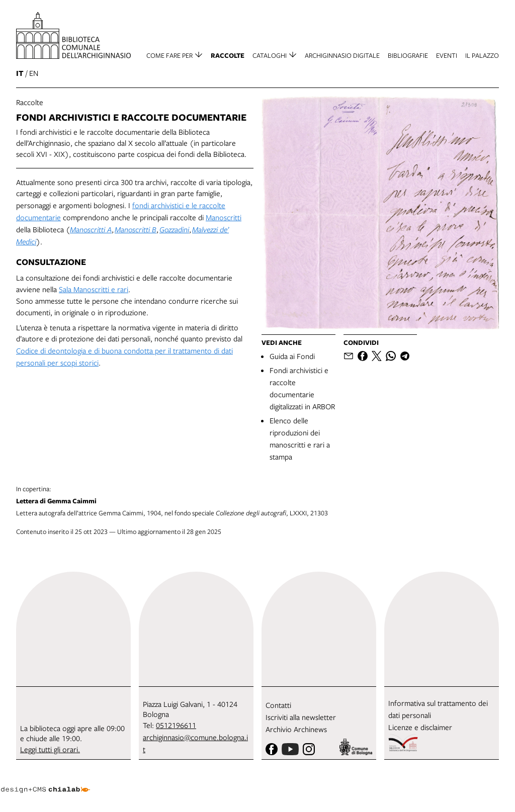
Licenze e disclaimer (420, 727)
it (20, 73)
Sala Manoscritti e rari (94, 289)
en (34, 73)
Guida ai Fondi (292, 356)
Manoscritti (224, 217)
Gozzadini (174, 229)
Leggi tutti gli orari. (50, 749)
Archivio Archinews (296, 729)
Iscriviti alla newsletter (301, 717)
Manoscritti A (91, 229)
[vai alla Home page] (73, 35)
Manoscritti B (136, 229)
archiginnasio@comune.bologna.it (195, 743)
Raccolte (30, 102)
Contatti (278, 705)
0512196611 (176, 725)
